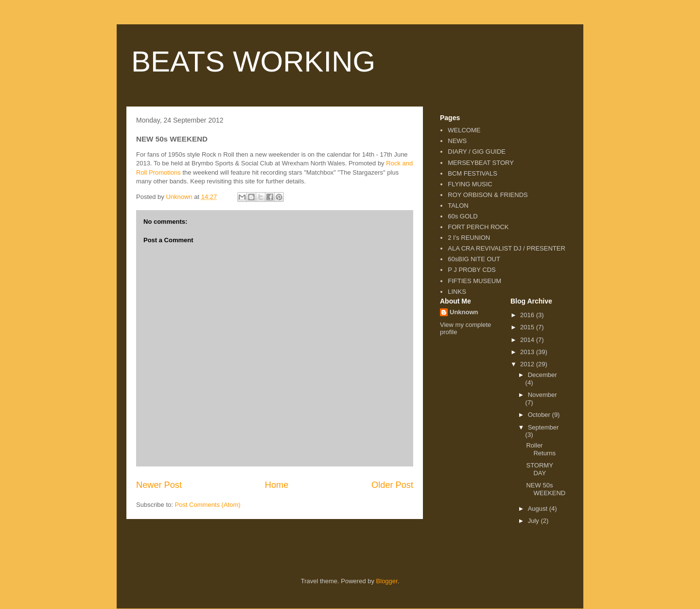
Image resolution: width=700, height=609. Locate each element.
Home (277, 485)
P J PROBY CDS (472, 270)
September (543, 427)
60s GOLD (463, 216)
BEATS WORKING (253, 62)
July (534, 521)
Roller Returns (541, 449)
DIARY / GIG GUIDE (477, 152)
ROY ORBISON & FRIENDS (488, 195)
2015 (528, 327)
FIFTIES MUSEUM (474, 281)
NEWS (457, 141)
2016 (528, 315)
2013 (528, 352)
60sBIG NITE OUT (474, 259)
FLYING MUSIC (470, 184)
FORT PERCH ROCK (478, 227)
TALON (458, 206)
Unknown (464, 312)
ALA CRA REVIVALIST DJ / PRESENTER (507, 248)
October (540, 415)
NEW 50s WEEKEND (546, 489)
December (542, 375)
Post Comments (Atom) (208, 505)
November (542, 395)
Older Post (392, 485)
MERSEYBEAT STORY (481, 163)
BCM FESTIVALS (472, 173)
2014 (528, 340)
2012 (528, 364)
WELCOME (464, 130)
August (539, 509)
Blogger (387, 581)
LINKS (457, 292)
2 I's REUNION (469, 238)
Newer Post (159, 485)
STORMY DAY (539, 469)
